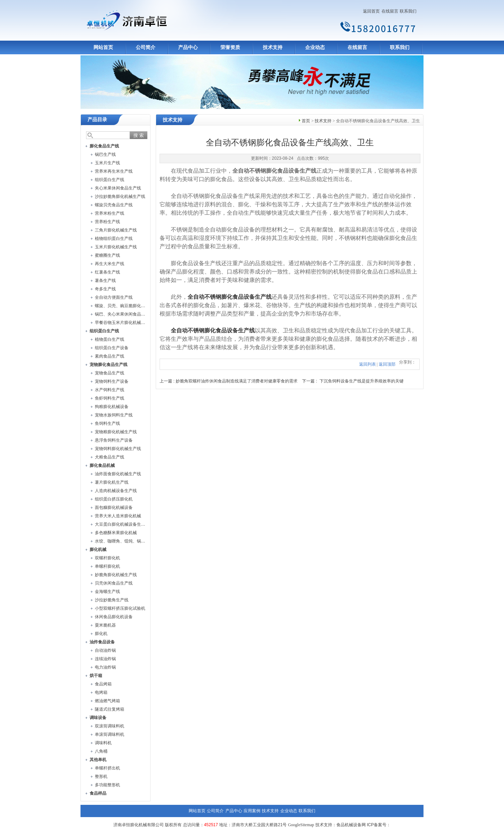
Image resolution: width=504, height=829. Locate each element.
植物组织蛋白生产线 (114, 239)
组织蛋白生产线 (110, 180)
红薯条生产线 (107, 272)
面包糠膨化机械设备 (114, 507)
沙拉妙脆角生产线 (112, 600)
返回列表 (367, 364)
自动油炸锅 (105, 650)
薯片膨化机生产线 (112, 482)
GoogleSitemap (301, 825)
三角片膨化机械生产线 (116, 230)
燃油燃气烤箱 (107, 701)
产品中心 (188, 47)
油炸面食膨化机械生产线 (118, 474)
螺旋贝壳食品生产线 (114, 205)
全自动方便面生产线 (114, 297)
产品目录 (97, 120)
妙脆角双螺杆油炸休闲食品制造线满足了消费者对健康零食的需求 (237, 381)
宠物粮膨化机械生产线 (116, 432)
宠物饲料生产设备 (112, 381)
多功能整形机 (107, 785)
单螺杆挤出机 (107, 768)
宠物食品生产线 (110, 373)
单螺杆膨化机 (107, 566)
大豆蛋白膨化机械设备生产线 (122, 524)
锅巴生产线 (105, 154)
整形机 (101, 776)
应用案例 (252, 811)
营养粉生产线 (107, 222)
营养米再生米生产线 (114, 171)
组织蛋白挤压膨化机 (114, 499)
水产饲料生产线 (110, 390)
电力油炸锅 (105, 667)
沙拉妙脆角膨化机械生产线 (120, 196)
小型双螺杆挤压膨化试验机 (120, 608)
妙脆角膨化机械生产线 (116, 575)
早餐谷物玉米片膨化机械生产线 (124, 323)
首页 (306, 121)
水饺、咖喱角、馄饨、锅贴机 (122, 541)
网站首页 (103, 47)
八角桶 (101, 751)
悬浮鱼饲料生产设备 (114, 440)
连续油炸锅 (105, 659)
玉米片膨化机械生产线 (116, 247)
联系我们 (408, 11)
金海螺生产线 (107, 592)
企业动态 (315, 47)
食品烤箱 (103, 684)
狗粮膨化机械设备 (112, 407)
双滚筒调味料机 (110, 726)
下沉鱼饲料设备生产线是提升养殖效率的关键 (362, 381)
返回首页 (371, 11)
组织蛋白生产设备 (112, 348)
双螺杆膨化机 (107, 558)
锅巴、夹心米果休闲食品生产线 (124, 314)
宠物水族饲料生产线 (114, 415)
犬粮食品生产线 (110, 457)
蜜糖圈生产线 (107, 255)
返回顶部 (387, 364)
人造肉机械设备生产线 (116, 491)
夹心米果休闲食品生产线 (118, 188)
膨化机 (101, 634)
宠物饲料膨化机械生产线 (118, 449)
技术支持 (273, 47)
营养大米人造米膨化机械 (118, 516)
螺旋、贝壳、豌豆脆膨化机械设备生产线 (133, 306)
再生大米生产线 (110, 264)
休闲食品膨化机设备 (114, 617)
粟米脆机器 (105, 625)
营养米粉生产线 (110, 213)
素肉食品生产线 (110, 356)
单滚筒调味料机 (110, 734)
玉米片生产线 (107, 163)
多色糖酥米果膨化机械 (116, 533)
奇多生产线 (105, 289)
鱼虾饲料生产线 (110, 398)
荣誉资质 (230, 47)
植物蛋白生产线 (110, 339)
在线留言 (390, 11)
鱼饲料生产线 (107, 423)
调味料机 (103, 743)
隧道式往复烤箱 (110, 709)
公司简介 (146, 47)
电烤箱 (101, 692)
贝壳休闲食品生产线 (114, 583)
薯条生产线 (105, 281)
